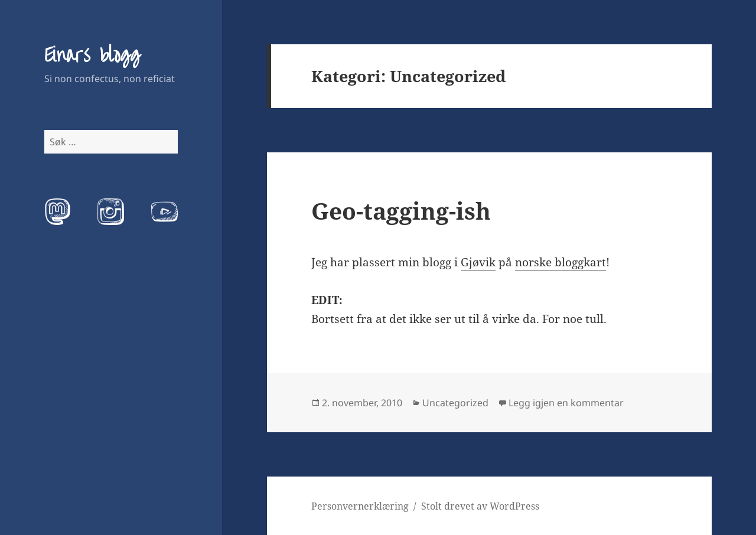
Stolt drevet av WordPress (480, 506)
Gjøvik (478, 262)
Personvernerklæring (360, 506)
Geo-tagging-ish (401, 211)
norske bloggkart (561, 262)
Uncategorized (455, 403)
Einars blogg (92, 55)
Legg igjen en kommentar (566, 403)
